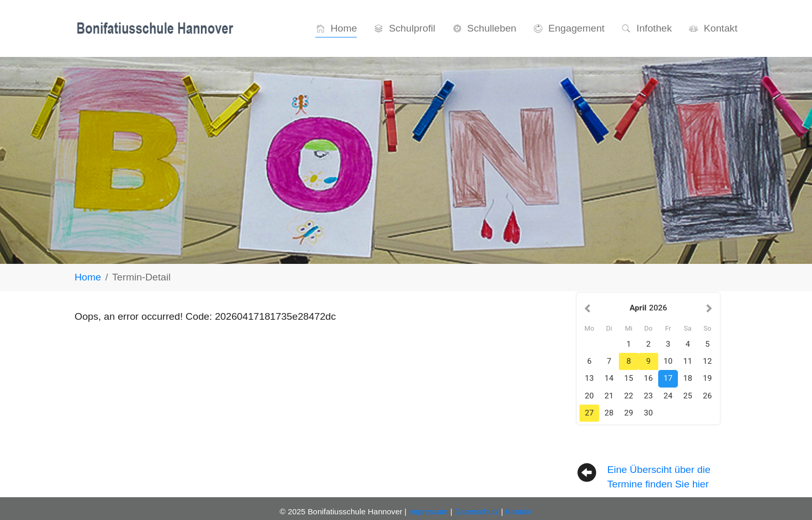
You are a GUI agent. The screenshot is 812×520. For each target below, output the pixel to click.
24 (668, 396)
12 (707, 361)
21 (609, 396)
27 (589, 413)
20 (589, 396)
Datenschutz (477, 511)
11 (687, 361)
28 (609, 413)
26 (707, 396)
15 (628, 378)
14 (609, 378)
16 (648, 378)
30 (648, 413)
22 (628, 396)
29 (628, 413)
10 (668, 361)
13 (589, 378)
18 (687, 378)
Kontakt (519, 511)
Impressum (428, 511)
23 (648, 396)
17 (668, 378)
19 (707, 378)
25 (687, 396)
